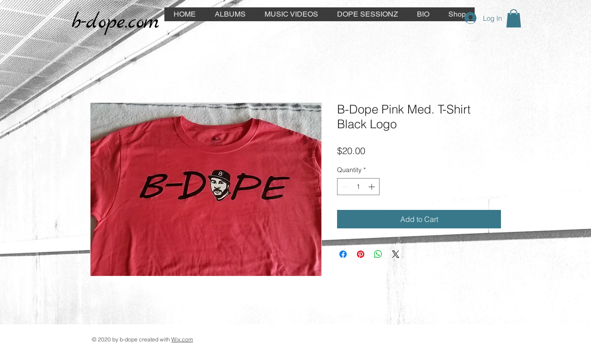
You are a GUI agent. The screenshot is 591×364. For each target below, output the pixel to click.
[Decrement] (344, 187)
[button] (514, 18)
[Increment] (372, 187)
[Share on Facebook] (343, 254)
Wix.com (182, 339)
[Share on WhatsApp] (378, 254)
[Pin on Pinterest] (361, 254)
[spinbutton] (358, 187)
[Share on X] (396, 254)
